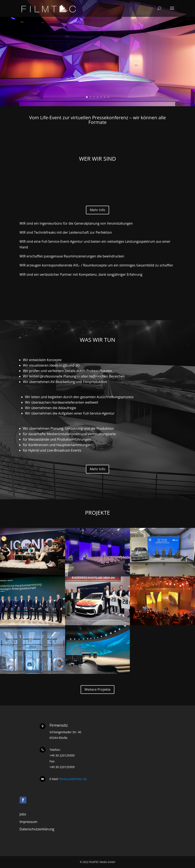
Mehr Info (97, 210)
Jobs (23, 814)
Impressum (28, 822)
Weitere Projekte (97, 689)
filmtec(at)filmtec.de (73, 779)
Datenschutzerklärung (37, 829)
